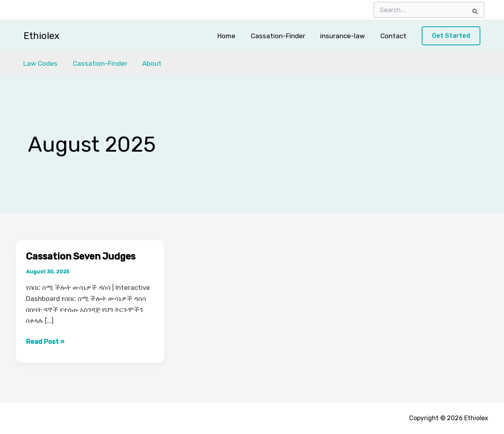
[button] (451, 36)
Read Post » (45, 341)
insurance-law (345, 36)
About (147, 63)
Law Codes (40, 63)
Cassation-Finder (282, 36)
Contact (394, 36)
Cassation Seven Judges (83, 256)
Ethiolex (42, 36)
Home (233, 36)
